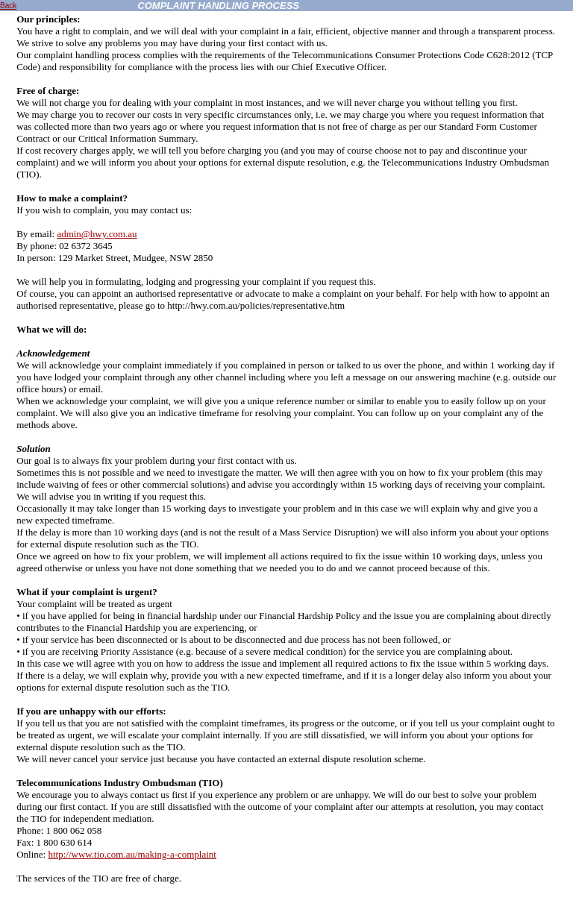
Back (8, 6)
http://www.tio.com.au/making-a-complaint (132, 854)
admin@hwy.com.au (97, 234)
